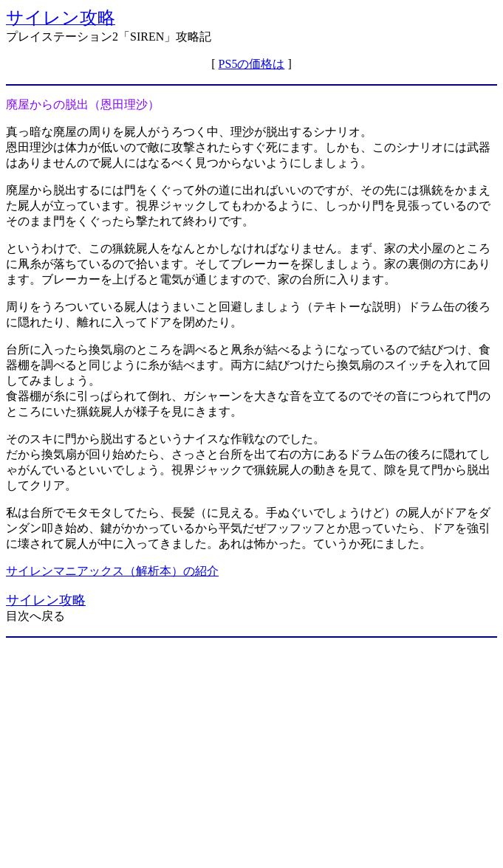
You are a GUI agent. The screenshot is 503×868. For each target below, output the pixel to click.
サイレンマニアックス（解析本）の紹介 (112, 571)
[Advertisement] (251, 753)
